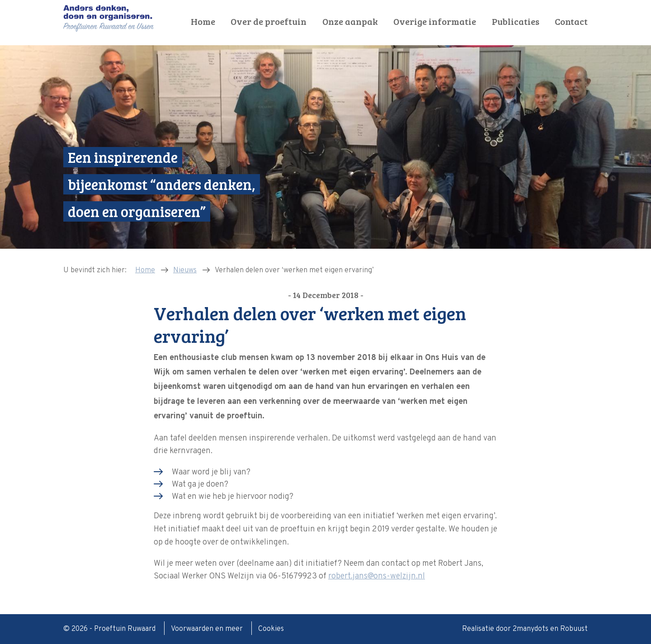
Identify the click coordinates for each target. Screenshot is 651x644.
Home (203, 21)
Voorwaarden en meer (208, 629)
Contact (571, 21)
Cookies (271, 629)
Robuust (574, 629)
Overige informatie (435, 21)
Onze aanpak (350, 21)
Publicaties (516, 21)
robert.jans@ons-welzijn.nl (377, 576)
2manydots (531, 629)
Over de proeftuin (269, 21)
